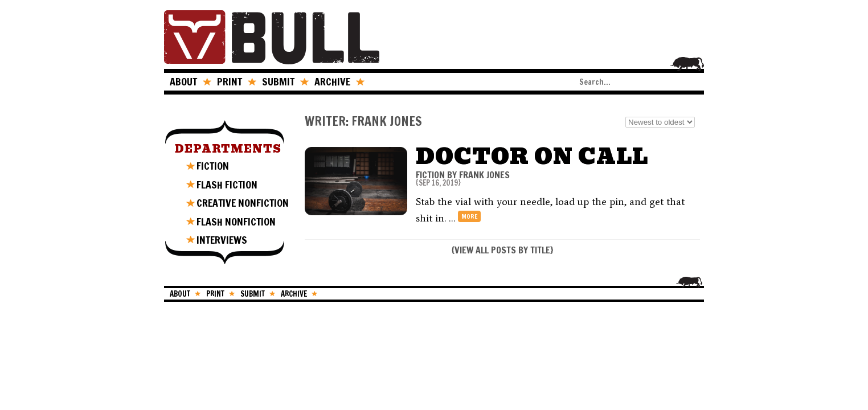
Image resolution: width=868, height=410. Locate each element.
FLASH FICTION (227, 184)
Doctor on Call (532, 156)
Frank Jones (484, 175)
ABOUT (183, 81)
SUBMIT (278, 81)
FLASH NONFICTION (236, 222)
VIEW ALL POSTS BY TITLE (502, 250)
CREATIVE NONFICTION (243, 203)
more (469, 216)
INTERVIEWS (222, 240)
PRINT (230, 81)
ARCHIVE (332, 81)
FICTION (213, 166)
